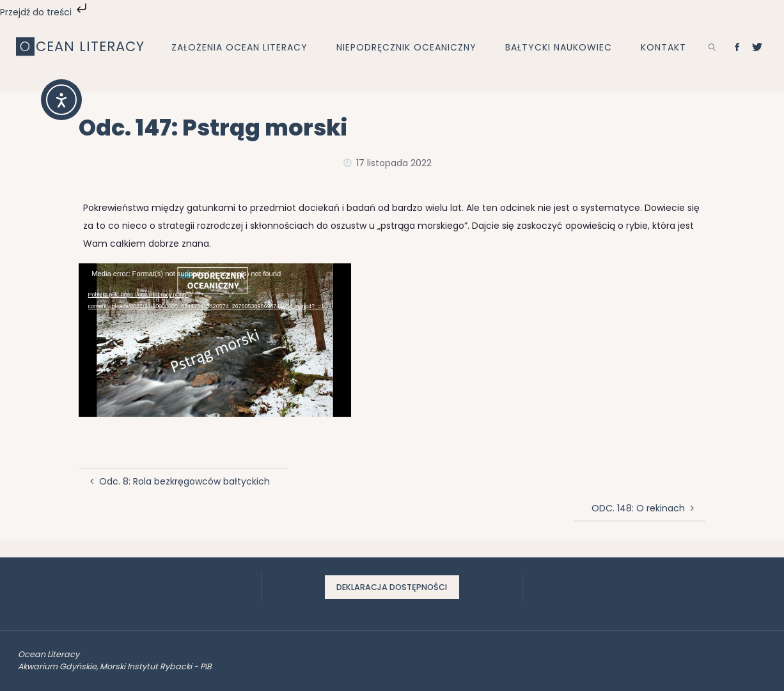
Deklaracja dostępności (392, 587)
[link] (712, 47)
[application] (215, 340)
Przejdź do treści (45, 12)
